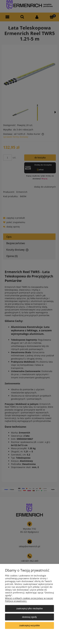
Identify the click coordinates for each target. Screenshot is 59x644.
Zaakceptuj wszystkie (29, 625)
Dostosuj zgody (29, 617)
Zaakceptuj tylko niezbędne (29, 608)
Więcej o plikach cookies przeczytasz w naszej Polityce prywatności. (29, 600)
